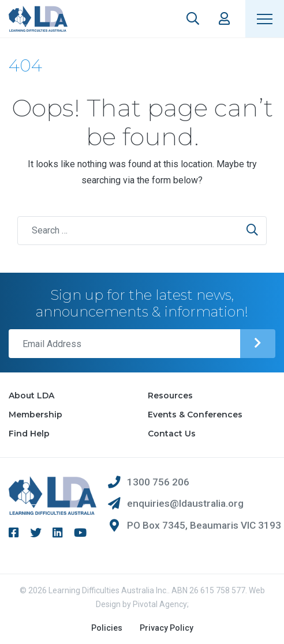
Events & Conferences (195, 415)
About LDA (31, 396)
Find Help (29, 434)
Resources (170, 396)
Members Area (224, 18)
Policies (107, 628)
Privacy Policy (167, 628)
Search (193, 18)
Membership (35, 415)
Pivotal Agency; (161, 604)
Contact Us (172, 434)
